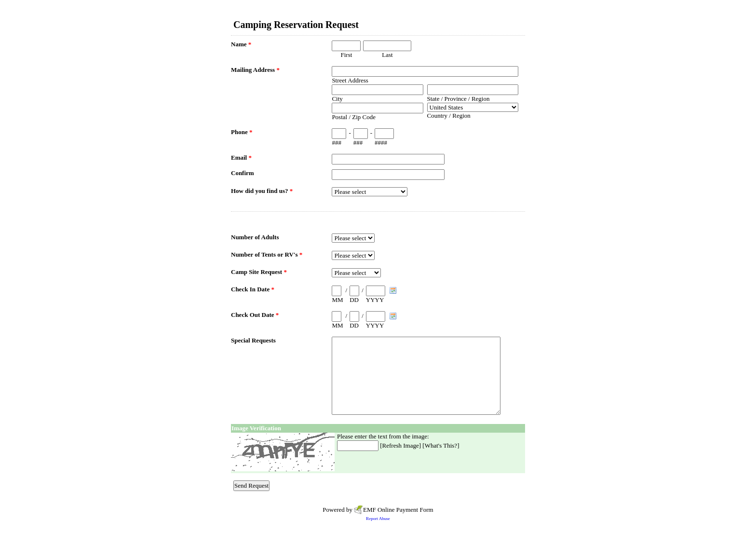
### (337, 143)
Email (241, 157)
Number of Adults (255, 237)
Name (241, 44)
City (337, 99)
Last (387, 55)
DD (354, 300)
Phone (242, 132)
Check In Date (253, 289)
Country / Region (449, 116)
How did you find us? (262, 191)
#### (381, 143)
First (346, 55)
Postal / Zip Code (354, 117)
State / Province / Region (459, 99)
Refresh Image (401, 445)
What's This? (441, 445)
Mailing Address (255, 70)
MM (337, 300)
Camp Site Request (259, 272)
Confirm (243, 173)
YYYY (375, 300)
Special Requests (253, 340)
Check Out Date (255, 315)
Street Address (350, 80)
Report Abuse (378, 519)
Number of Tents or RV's (267, 254)
